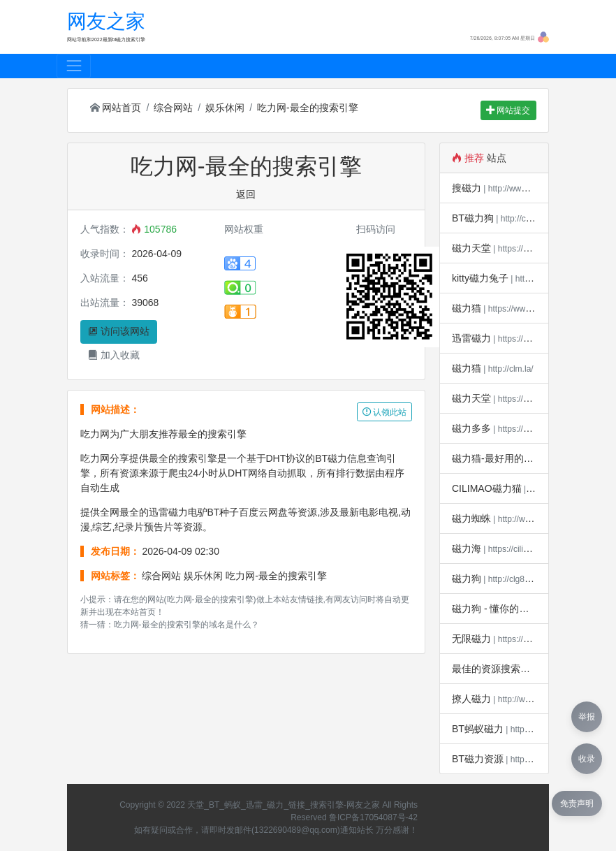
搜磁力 (467, 188)
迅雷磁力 (471, 338)
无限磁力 (471, 639)
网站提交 (508, 110)
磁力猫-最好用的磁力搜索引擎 (517, 458)
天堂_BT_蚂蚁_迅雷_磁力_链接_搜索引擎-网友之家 (284, 805)
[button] (543, 36)
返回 (246, 194)
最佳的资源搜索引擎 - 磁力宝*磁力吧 (531, 669)
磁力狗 (467, 579)
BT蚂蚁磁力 (478, 729)
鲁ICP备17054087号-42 (373, 817)
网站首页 (116, 108)
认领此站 (384, 412)
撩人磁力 (471, 699)
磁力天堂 (471, 248)
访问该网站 (119, 331)
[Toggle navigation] (74, 66)
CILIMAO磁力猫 (487, 488)
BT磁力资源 (478, 759)
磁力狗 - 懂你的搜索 (495, 609)
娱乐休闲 (225, 108)
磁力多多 (471, 428)
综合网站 (173, 108)
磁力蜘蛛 (471, 518)
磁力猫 (467, 308)
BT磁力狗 (473, 218)
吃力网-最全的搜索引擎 (308, 108)
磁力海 (467, 548)
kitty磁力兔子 (480, 278)
